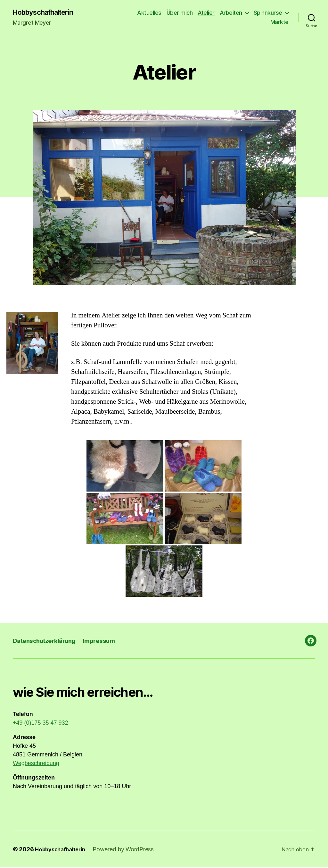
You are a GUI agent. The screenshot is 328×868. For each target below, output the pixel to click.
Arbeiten (231, 13)
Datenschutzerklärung (48, 641)
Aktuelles (149, 13)
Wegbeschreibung (36, 764)
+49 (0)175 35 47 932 (41, 723)
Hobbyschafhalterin (48, 13)
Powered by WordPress (128, 850)
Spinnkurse (268, 13)
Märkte (279, 23)
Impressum (108, 641)
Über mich (180, 13)
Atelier (206, 13)
